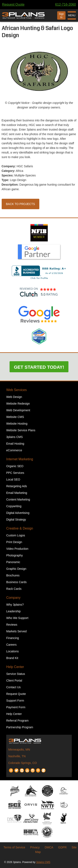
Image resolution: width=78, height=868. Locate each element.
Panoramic (13, 562)
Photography (14, 555)
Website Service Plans (21, 430)
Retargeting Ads (17, 486)
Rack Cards (14, 589)
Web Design (14, 397)
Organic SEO (15, 466)
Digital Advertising (18, 513)
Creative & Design (20, 528)
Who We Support (17, 618)
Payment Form (16, 707)
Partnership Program (20, 727)
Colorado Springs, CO (23, 763)
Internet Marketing (20, 459)
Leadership (13, 611)
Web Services (16, 390)
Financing (13, 638)
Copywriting (14, 506)
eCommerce (14, 450)
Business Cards (16, 582)
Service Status (16, 674)
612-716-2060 (66, 4)
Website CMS (15, 417)
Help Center (15, 667)
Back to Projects (21, 204)
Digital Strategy (16, 520)
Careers (11, 645)
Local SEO (13, 479)
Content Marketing (18, 499)
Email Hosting (15, 444)
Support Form (15, 701)
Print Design (14, 542)
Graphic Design (16, 569)
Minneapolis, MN (19, 750)
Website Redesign (18, 404)
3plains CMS (14, 437)
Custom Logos (16, 535)
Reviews (12, 625)
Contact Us (13, 687)
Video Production (17, 549)
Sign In (61, 16)
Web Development (18, 410)
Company (13, 598)
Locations (12, 651)
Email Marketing (17, 493)
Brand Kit (12, 658)
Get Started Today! (39, 367)
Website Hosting (17, 424)
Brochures (13, 575)
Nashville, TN (17, 756)
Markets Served (16, 631)
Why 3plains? (15, 605)
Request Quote (13, 4)
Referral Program (17, 721)
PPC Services (15, 473)
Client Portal (14, 681)
